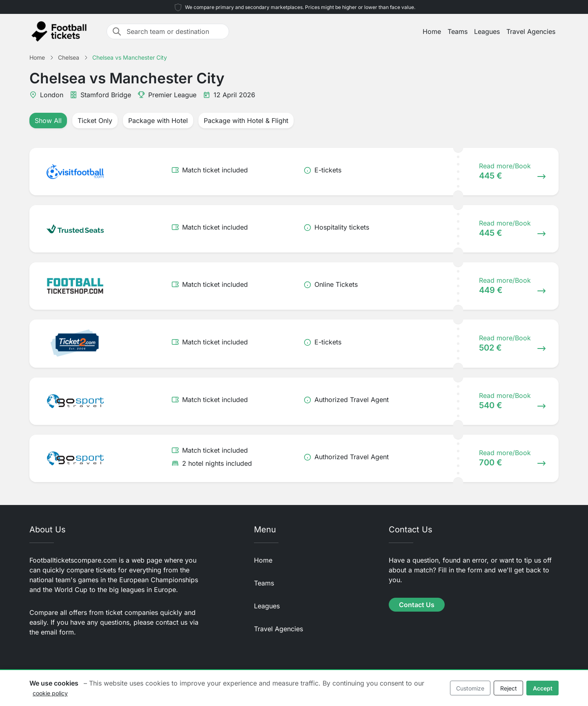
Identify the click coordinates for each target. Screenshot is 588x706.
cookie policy (50, 693)
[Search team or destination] (175, 31)
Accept (543, 688)
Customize (470, 688)
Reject (509, 688)
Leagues (487, 31)
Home (432, 31)
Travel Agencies (531, 31)
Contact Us (417, 605)
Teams (458, 31)
